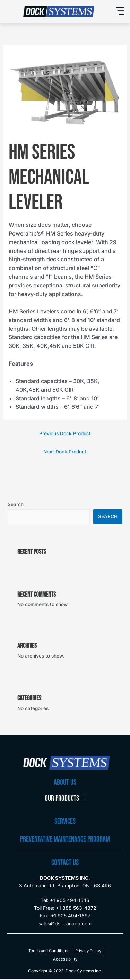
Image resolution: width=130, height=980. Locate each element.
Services (65, 822)
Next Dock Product (65, 452)
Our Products (65, 799)
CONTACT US (65, 863)
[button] (120, 11)
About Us (65, 783)
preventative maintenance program (65, 839)
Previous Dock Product (65, 433)
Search (16, 504)
